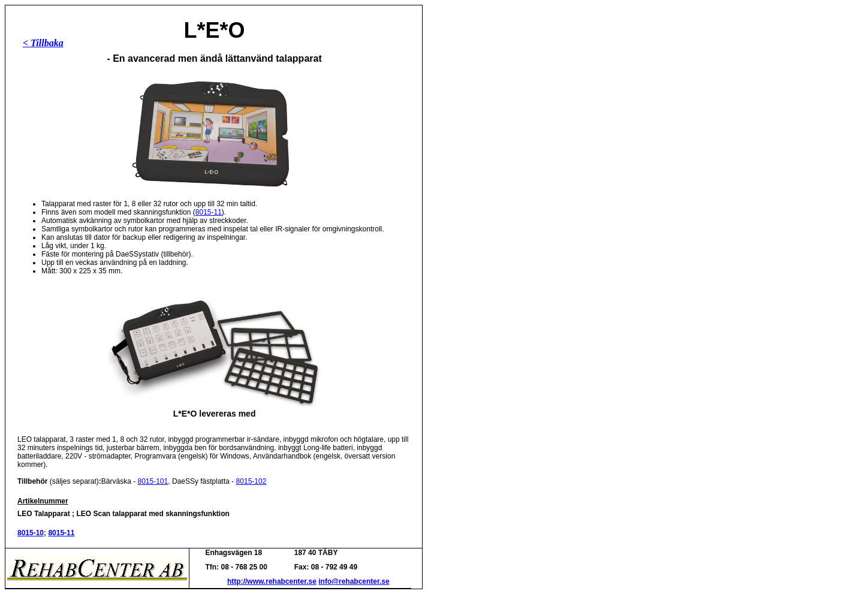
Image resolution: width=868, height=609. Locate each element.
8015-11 (209, 212)
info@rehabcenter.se (354, 581)
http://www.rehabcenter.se (272, 581)
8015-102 (251, 481)
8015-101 (153, 481)
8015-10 (31, 533)
